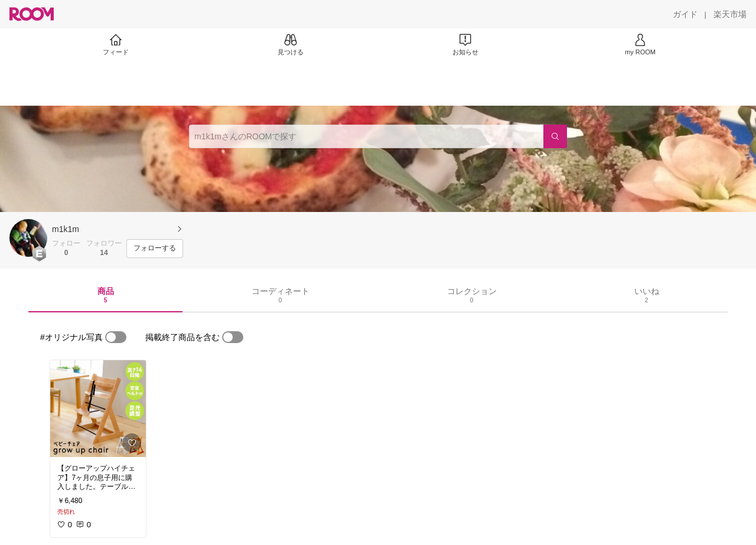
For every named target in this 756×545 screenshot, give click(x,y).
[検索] (555, 136)
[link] (98, 409)
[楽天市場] (730, 14)
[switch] (116, 337)
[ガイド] (685, 14)
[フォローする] (155, 249)
